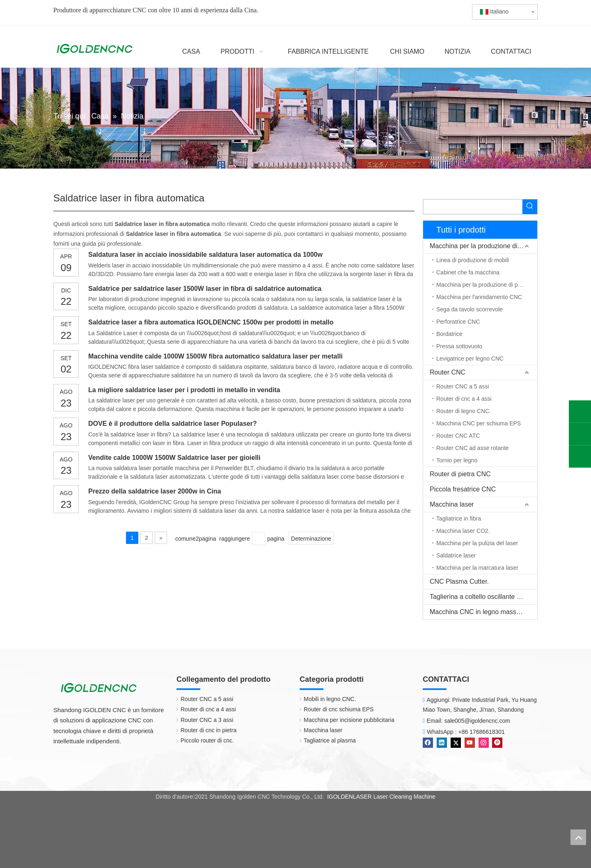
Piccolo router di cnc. (207, 740)
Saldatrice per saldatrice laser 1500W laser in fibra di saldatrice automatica (205, 289)
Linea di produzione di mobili (473, 260)
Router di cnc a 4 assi (464, 399)
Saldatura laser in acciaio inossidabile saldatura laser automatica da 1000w (205, 255)
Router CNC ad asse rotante (473, 448)
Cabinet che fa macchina (468, 272)
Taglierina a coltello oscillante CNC (480, 597)
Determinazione (311, 539)
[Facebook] (428, 743)
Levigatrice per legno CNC (470, 359)
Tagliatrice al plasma (330, 740)
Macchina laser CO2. (463, 531)
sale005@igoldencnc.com (477, 721)
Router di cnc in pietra (208, 730)
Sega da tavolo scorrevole (470, 309)
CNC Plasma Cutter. (459, 581)
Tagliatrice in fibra (459, 519)
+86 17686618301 (482, 732)
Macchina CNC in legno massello (478, 612)
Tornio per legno (457, 460)
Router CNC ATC (458, 436)
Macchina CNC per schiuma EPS (479, 423)
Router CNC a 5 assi (463, 386)
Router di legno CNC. (464, 411)
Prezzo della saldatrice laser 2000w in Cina (155, 491)
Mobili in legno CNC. (330, 699)
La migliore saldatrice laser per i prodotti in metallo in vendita (184, 390)
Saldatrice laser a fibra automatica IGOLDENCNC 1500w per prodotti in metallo (211, 322)
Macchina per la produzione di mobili (483, 246)
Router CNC (448, 372)
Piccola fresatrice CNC (463, 489)
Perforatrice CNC (458, 322)
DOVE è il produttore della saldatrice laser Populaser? (173, 424)
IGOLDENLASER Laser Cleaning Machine (381, 797)
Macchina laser (452, 504)
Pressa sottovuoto (459, 346)
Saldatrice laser (456, 555)
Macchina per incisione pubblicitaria (349, 720)
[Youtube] (470, 743)
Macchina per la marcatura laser (477, 568)
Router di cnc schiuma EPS (339, 709)
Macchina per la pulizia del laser (477, 543)
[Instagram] (484, 743)
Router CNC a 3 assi (207, 720)
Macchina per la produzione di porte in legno (487, 285)
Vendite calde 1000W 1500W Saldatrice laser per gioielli (174, 458)
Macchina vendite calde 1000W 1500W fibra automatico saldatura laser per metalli (215, 356)
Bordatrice (449, 334)
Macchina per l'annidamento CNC (479, 297)
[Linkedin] (442, 743)
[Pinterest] (497, 743)
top (578, 837)
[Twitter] (456, 743)
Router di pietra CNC (460, 474)
